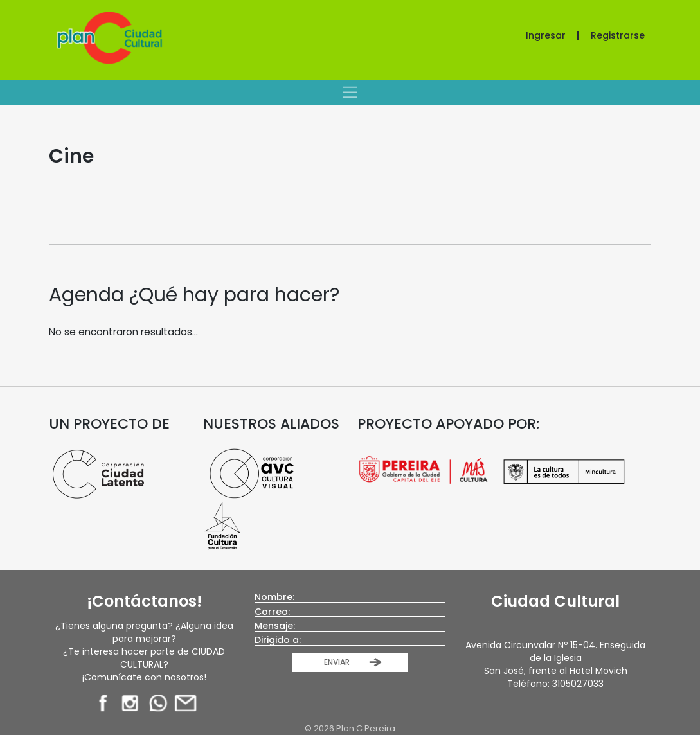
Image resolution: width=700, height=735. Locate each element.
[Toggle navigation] (350, 92)
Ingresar (546, 35)
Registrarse (618, 35)
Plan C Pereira (366, 728)
